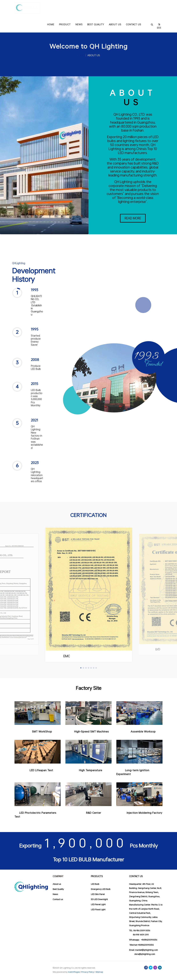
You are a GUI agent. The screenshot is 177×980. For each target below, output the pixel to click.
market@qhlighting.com (147, 950)
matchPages (74, 972)
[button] (35, 308)
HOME (81, 55)
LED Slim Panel (98, 894)
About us (57, 884)
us (62, 899)
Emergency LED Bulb (101, 889)
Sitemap (99, 972)
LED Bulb (95, 884)
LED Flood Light (98, 909)
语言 (159, 24)
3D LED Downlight (99, 899)
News (55, 894)
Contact (56, 899)
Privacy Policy (88, 972)
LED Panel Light (98, 904)
